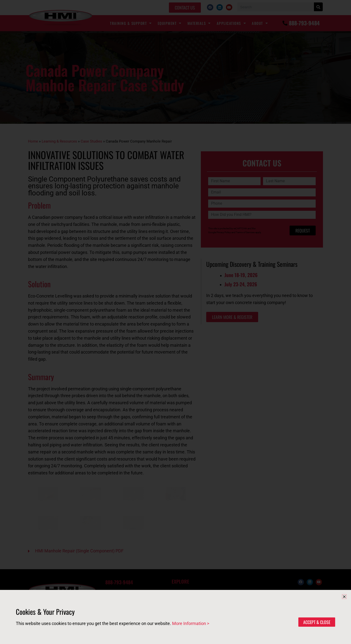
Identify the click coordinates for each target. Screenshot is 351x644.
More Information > (191, 623)
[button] (344, 597)
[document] (175, 322)
